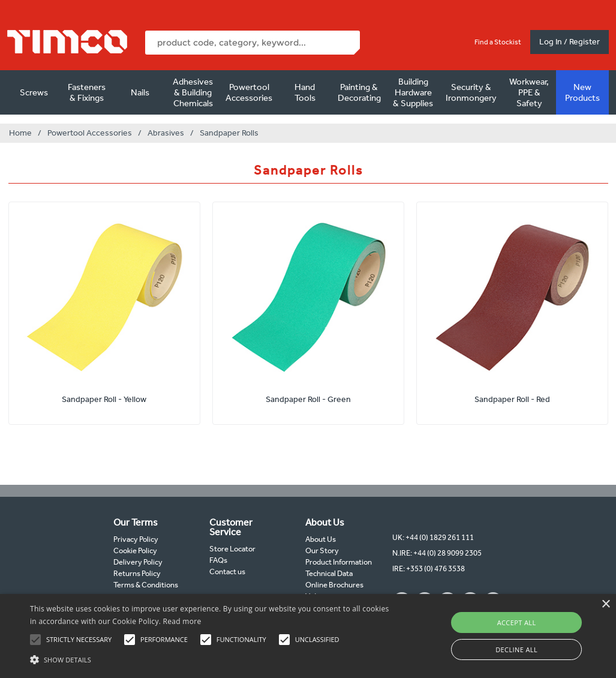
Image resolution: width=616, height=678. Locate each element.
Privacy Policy (136, 539)
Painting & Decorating (359, 92)
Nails (140, 92)
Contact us (227, 571)
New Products (582, 92)
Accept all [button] (517, 622)
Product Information (339, 562)
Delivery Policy (138, 562)
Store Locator (232, 549)
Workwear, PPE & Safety (529, 92)
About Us (321, 539)
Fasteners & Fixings (87, 92)
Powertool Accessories (249, 92)
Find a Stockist (498, 42)
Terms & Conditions (146, 585)
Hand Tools (305, 92)
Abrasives (166, 133)
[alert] (308, 636)
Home (20, 133)
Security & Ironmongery (471, 92)
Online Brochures (334, 585)
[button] (211, 658)
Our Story (322, 550)
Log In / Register (570, 42)
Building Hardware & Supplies (413, 92)
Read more (182, 621)
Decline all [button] (516, 649)
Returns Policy (137, 573)
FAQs (218, 560)
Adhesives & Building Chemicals (193, 92)
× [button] (606, 604)
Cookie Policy (135, 550)
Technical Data (329, 573)
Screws (34, 92)
